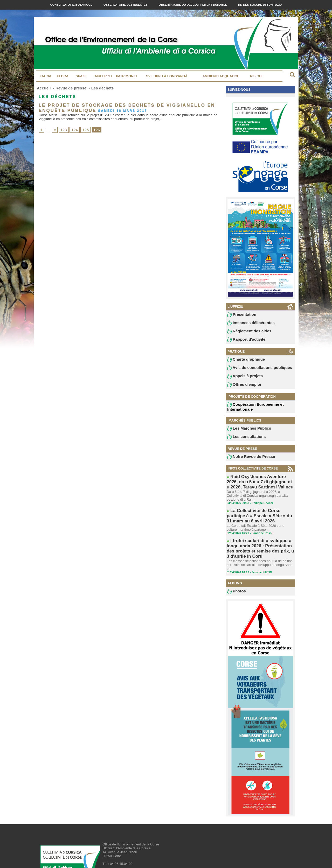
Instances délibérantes (247, 324)
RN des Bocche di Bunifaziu (260, 5)
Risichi (256, 76)
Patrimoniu (126, 76)
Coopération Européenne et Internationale (251, 411)
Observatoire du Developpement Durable (193, 5)
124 (72, 126)
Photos (235, 568)
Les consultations (243, 441)
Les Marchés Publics (245, 432)
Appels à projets (242, 380)
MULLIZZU (103, 76)
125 (81, 126)
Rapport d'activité (243, 341)
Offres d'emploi (241, 388)
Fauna (46, 76)
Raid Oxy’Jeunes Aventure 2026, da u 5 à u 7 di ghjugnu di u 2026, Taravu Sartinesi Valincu (260, 485)
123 (62, 126)
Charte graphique (243, 362)
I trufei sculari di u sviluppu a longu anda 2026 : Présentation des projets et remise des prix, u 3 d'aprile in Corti (260, 535)
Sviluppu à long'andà (167, 76)
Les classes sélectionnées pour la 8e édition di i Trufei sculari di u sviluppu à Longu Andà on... (260, 544)
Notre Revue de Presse (247, 462)
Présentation (240, 315)
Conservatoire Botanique (72, 5)
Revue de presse (63, 87)
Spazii (81, 76)
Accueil (42, 87)
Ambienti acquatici (220, 76)
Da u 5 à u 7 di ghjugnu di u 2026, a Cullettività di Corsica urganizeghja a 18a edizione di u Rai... (259, 496)
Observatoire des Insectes (126, 5)
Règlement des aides (246, 333)
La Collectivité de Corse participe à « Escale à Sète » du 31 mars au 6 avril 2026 (258, 512)
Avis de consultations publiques (254, 371)
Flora (63, 76)
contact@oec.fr (128, 849)
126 (91, 126)
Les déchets (88, 87)
